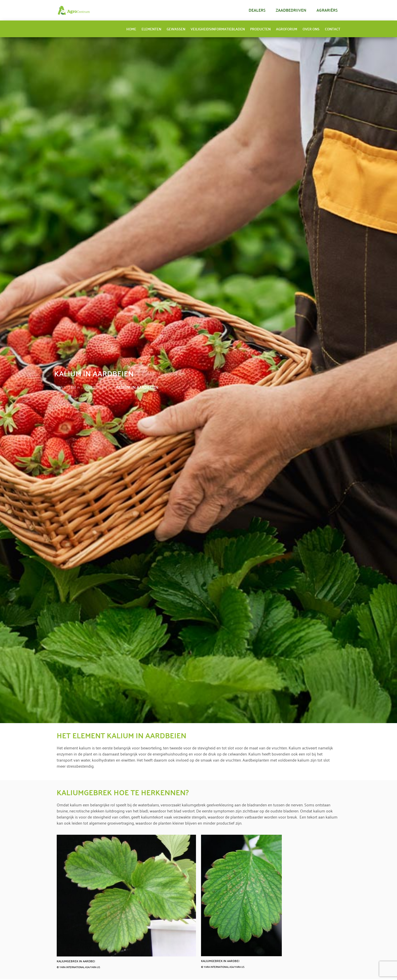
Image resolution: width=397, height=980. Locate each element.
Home (131, 29)
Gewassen (176, 29)
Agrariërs (327, 10)
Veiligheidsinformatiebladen (218, 29)
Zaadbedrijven (291, 10)
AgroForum (287, 29)
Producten (260, 29)
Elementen (151, 29)
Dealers (257, 10)
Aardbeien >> (98, 387)
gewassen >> (67, 387)
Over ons (311, 29)
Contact (333, 29)
